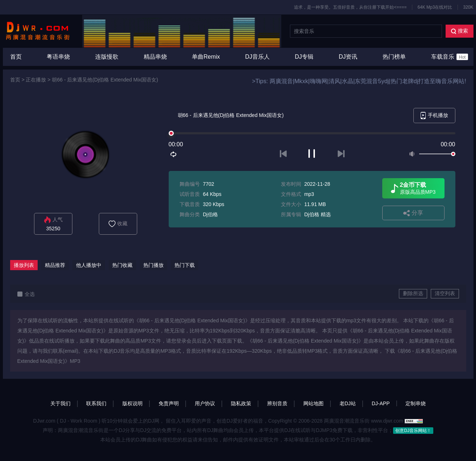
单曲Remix (206, 57)
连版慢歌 (107, 57)
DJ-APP (381, 403)
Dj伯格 (210, 214)
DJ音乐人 (257, 57)
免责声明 (169, 403)
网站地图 (313, 403)
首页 (16, 57)
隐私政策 (241, 403)
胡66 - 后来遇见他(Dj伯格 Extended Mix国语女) (105, 80)
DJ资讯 (348, 57)
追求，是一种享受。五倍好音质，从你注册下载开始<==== (350, 7)
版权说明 (132, 403)
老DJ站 (348, 403)
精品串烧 (155, 57)
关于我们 (60, 403)
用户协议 (205, 403)
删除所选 (413, 293)
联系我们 (96, 403)
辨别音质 (277, 403)
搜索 (460, 31)
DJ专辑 (304, 57)
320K (468, 7)
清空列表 (445, 293)
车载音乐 (450, 57)
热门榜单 (394, 57)
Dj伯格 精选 (317, 214)
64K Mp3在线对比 (435, 7)
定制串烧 (416, 403)
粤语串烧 (58, 57)
